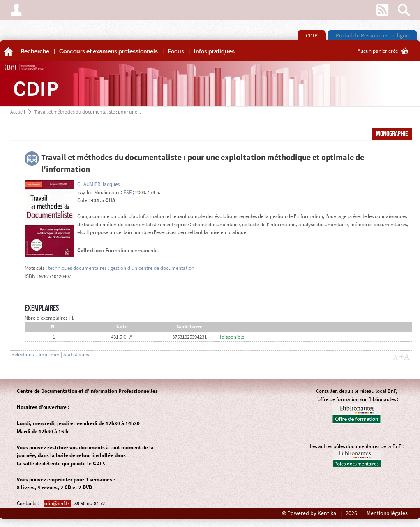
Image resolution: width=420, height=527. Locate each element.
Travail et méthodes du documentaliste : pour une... (88, 112)
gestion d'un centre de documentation (152, 268)
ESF (127, 192)
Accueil (18, 112)
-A (395, 358)
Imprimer (49, 354)
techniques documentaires (77, 268)
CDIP (312, 35)
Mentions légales (387, 513)
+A (404, 357)
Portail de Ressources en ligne (372, 35)
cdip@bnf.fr (57, 503)
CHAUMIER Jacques (98, 184)
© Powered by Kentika (309, 513)
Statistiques (76, 354)
